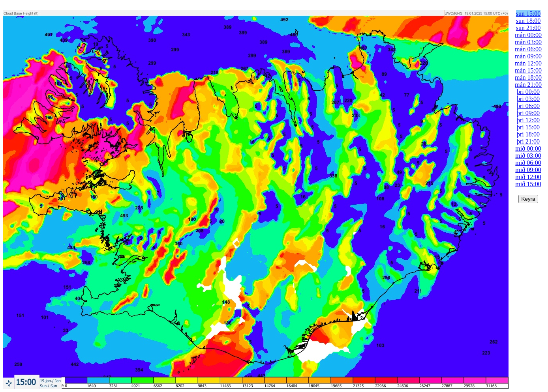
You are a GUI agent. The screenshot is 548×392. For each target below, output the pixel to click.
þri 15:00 (528, 127)
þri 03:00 (528, 99)
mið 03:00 (528, 156)
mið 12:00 (528, 177)
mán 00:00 (528, 35)
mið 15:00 (528, 184)
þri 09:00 (528, 113)
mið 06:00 (528, 163)
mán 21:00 (528, 85)
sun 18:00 (528, 21)
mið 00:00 (528, 148)
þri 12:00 (528, 120)
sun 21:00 (528, 28)
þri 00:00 (528, 92)
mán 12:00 (528, 63)
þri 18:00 (528, 134)
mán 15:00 (528, 70)
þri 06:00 (528, 106)
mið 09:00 (528, 170)
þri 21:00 (528, 141)
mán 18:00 (528, 77)
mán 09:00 (528, 56)
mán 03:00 (528, 42)
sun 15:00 (528, 14)
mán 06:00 (528, 49)
